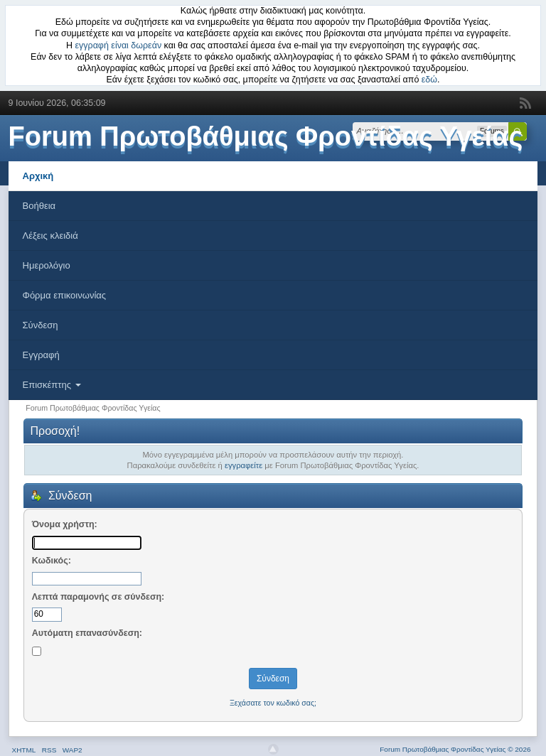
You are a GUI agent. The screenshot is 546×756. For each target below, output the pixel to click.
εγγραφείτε (243, 465)
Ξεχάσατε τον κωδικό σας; (273, 703)
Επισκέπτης (52, 385)
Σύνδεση (41, 325)
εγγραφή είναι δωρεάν (119, 45)
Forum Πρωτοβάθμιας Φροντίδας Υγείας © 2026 (455, 749)
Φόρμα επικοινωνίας (65, 295)
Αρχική (38, 176)
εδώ (429, 80)
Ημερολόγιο (47, 265)
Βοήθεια (39, 206)
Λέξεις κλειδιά (50, 236)
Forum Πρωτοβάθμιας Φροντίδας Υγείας (266, 136)
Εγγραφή (41, 355)
